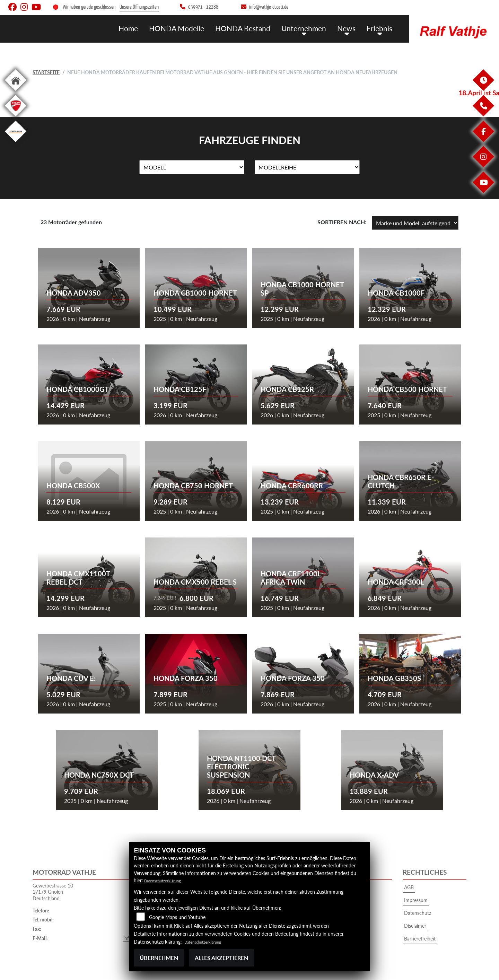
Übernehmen (159, 958)
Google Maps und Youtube (177, 917)
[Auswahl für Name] (192, 167)
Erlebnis (381, 28)
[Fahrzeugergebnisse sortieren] (415, 223)
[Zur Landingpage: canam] (16, 143)
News (350, 28)
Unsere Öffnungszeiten (139, 7)
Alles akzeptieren (221, 958)
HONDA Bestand (253, 28)
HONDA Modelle (192, 28)
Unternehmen (310, 28)
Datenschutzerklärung (168, 880)
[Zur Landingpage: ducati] (16, 118)
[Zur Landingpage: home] (16, 92)
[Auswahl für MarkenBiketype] (307, 167)
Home (147, 28)
